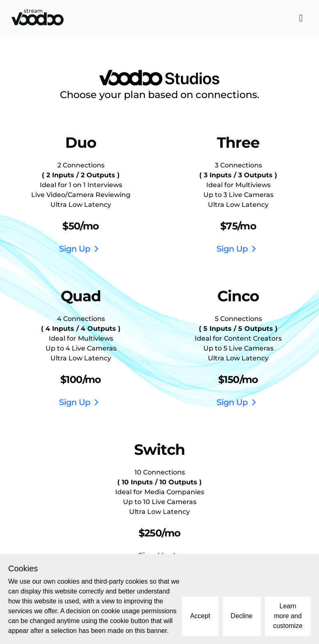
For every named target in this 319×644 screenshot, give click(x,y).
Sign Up (81, 249)
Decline (242, 616)
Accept (200, 616)
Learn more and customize (288, 616)
